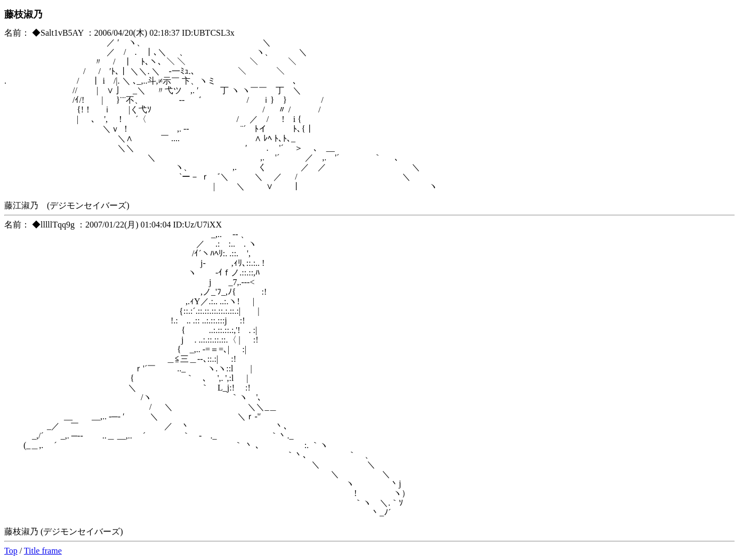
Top (11, 551)
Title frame (43, 551)
